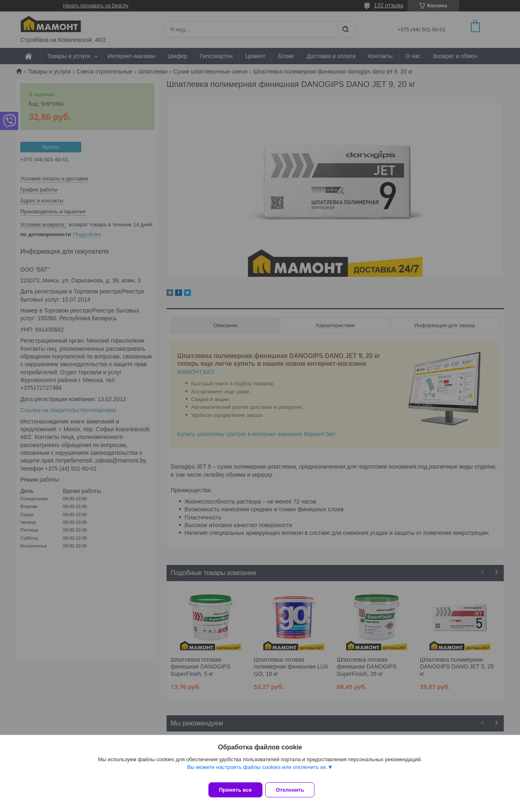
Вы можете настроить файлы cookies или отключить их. (257, 772)
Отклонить (295, 790)
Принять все (235, 790)
